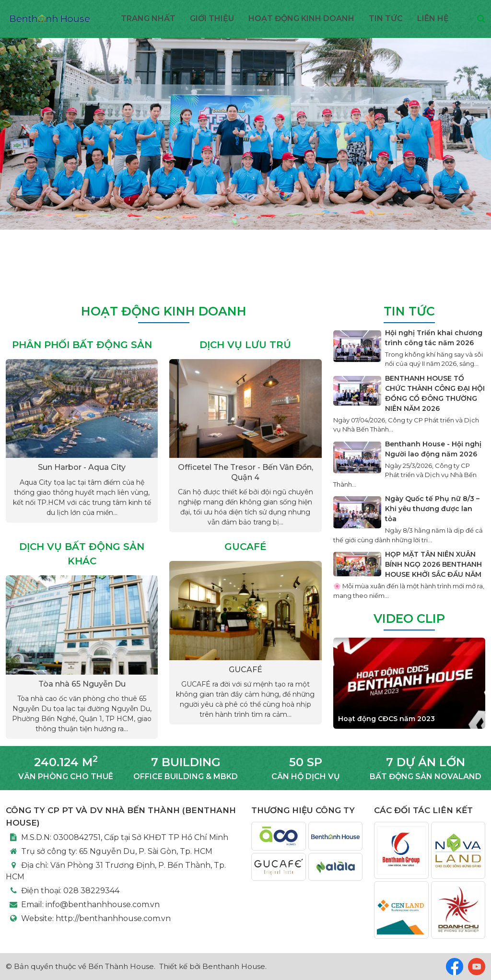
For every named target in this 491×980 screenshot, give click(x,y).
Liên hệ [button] (433, 18)
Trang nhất (148, 18)
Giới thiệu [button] (212, 18)
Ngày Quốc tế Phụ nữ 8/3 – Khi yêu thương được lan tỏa (432, 509)
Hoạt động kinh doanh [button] (301, 18)
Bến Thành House (121, 966)
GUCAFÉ (245, 670)
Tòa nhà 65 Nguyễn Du (82, 684)
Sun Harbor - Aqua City (82, 467)
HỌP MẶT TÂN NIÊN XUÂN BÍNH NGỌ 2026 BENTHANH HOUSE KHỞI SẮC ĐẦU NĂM (433, 564)
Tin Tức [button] (386, 18)
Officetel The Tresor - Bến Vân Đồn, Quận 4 (245, 472)
